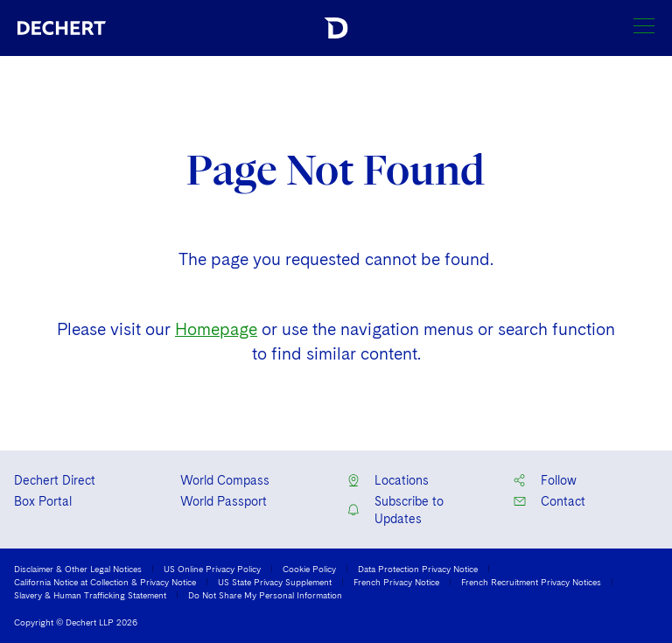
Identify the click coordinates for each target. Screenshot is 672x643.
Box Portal (43, 501)
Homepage (216, 329)
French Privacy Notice (396, 582)
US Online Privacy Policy (212, 569)
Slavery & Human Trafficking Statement (90, 595)
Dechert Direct (55, 480)
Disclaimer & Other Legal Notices (78, 569)
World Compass (225, 480)
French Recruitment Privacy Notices (531, 582)
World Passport (224, 501)
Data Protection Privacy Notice (418, 569)
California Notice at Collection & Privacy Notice (105, 582)
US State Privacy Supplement (275, 582)
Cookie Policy (309, 569)
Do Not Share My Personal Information (265, 595)
